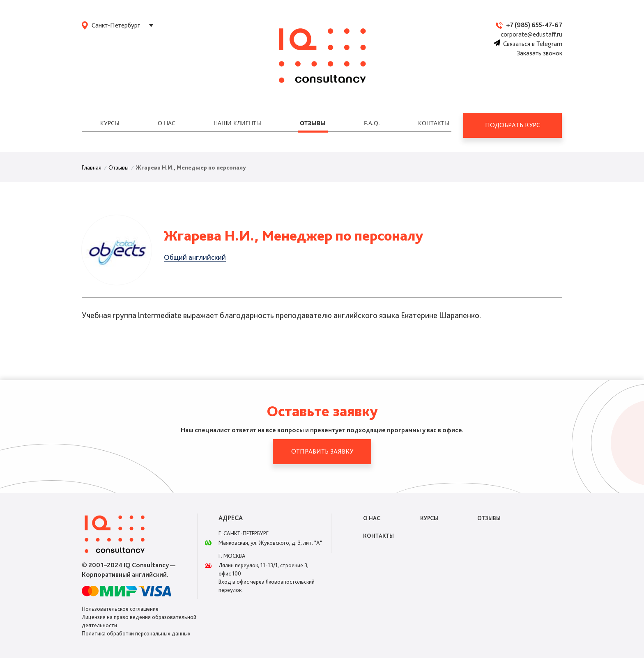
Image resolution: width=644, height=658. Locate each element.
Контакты (434, 123)
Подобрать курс (513, 125)
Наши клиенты (237, 123)
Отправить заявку (322, 451)
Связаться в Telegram (528, 44)
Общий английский (195, 257)
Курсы (110, 123)
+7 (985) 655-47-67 (534, 25)
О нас (167, 123)
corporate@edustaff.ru (531, 34)
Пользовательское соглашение (120, 609)
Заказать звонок (539, 53)
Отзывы (313, 123)
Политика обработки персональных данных (136, 633)
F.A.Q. (372, 123)
